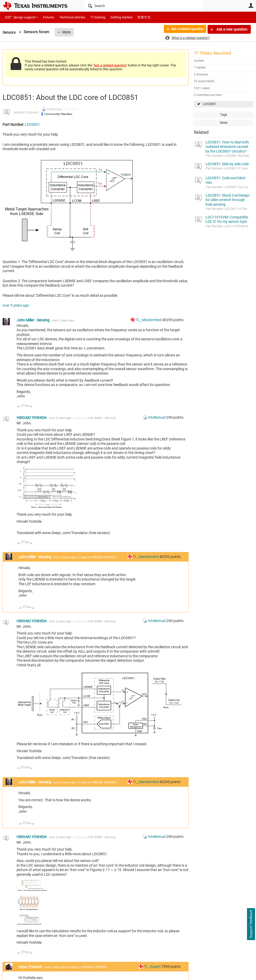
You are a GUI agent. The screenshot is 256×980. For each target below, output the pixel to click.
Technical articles (72, 17)
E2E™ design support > (22, 17)
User (251, 5)
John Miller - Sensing (33, 320)
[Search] (144, 6)
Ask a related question (185, 29)
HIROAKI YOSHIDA (26, 113)
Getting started (121, 17)
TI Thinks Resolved (213, 53)
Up (19, 407)
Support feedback (251, 924)
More (68, 32)
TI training (98, 17)
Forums (49, 17)
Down (31, 407)
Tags (224, 115)
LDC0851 (210, 104)
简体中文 (144, 17)
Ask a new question (232, 29)
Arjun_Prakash (31, 967)
